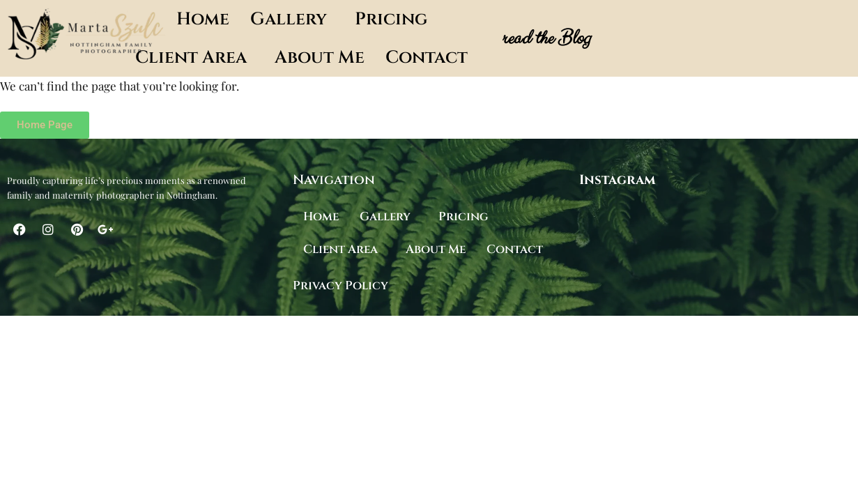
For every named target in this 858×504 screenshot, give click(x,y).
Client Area (191, 58)
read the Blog (545, 38)
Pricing (391, 19)
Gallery (289, 19)
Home (203, 19)
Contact (427, 58)
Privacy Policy (340, 285)
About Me (320, 58)
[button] (292, 19)
